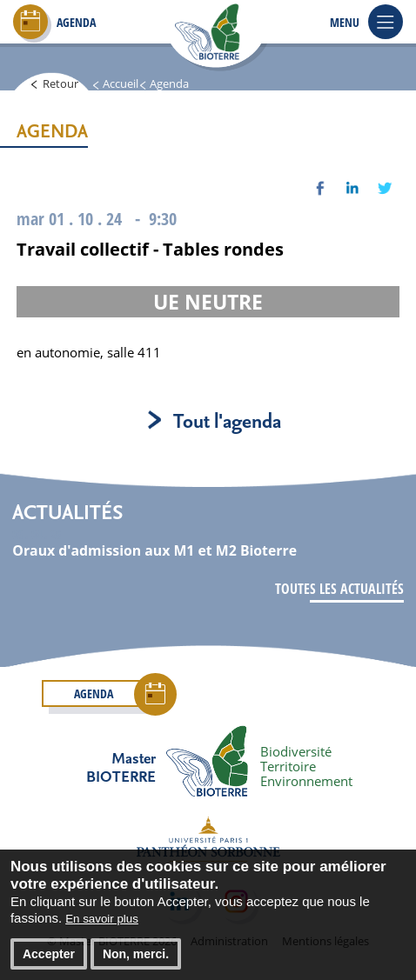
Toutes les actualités (339, 589)
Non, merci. (136, 963)
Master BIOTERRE (121, 767)
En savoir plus (102, 927)
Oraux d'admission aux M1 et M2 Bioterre (154, 550)
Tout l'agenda (227, 420)
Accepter (49, 963)
